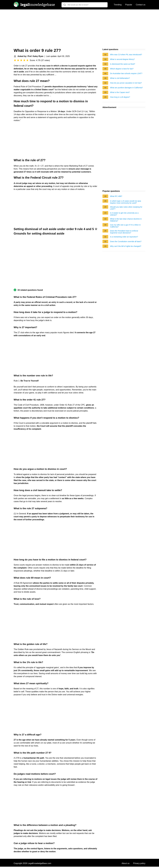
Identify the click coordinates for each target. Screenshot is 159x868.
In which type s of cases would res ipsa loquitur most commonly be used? (126, 202)
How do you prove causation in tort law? (126, 83)
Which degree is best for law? (122, 69)
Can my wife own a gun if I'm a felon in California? (125, 226)
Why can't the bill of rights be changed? (126, 246)
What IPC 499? (116, 196)
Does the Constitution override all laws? (126, 241)
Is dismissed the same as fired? (123, 64)
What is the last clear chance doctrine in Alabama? (126, 220)
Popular (129, 5)
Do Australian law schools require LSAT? (126, 73)
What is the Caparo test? (120, 92)
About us (126, 863)
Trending (118, 5)
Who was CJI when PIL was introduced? (126, 55)
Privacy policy (139, 863)
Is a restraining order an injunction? (124, 237)
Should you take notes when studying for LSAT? (126, 208)
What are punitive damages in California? (126, 88)
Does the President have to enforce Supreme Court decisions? (124, 232)
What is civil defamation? (120, 78)
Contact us (141, 5)
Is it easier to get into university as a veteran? (124, 214)
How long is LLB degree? (120, 97)
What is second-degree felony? (122, 59)
